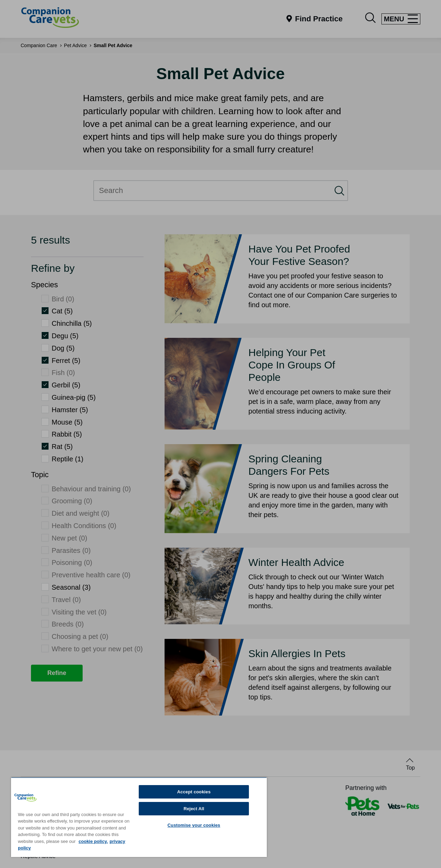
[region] (139, 817)
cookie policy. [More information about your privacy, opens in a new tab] (93, 841)
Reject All (194, 809)
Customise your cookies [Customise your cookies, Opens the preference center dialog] (194, 825)
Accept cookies (194, 792)
